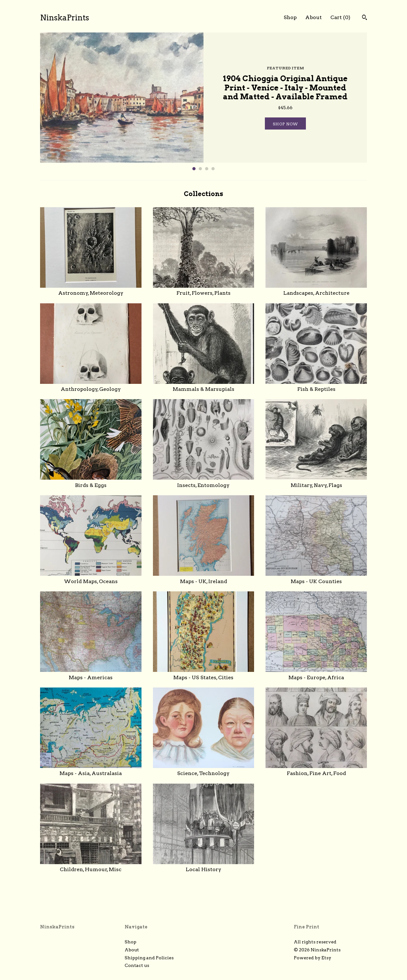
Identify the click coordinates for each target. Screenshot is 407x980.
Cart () (340, 17)
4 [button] (213, 169)
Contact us (137, 965)
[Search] (365, 18)
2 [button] (200, 169)
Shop (290, 17)
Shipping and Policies (149, 958)
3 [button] (207, 169)
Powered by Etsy (313, 958)
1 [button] (194, 169)
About (314, 17)
